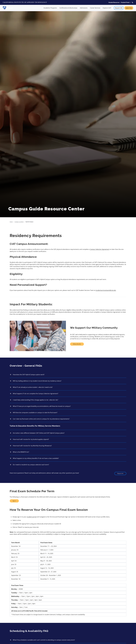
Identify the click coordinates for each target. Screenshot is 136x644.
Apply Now (129, 8)
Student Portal (125, 2)
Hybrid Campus (29, 222)
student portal (32, 517)
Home (11, 222)
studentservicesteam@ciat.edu (106, 290)
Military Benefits (77, 344)
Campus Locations (19, 222)
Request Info (119, 8)
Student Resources (114, 2)
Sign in (14, 501)
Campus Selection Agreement (100, 249)
